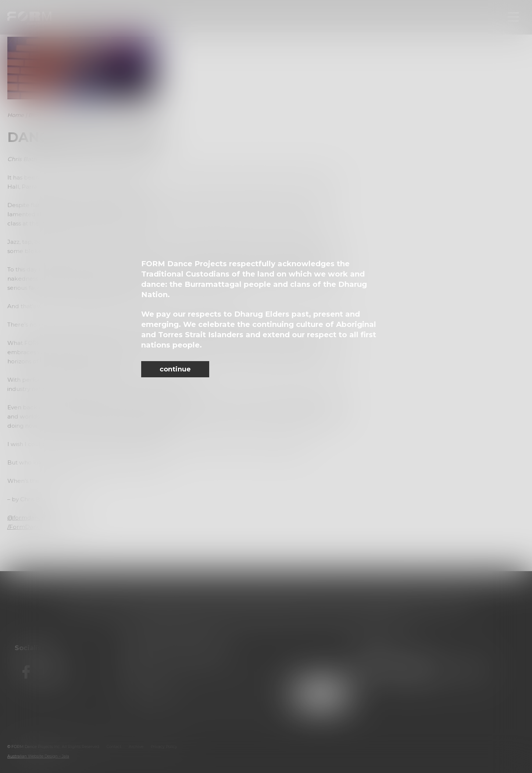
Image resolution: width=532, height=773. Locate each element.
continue (175, 369)
